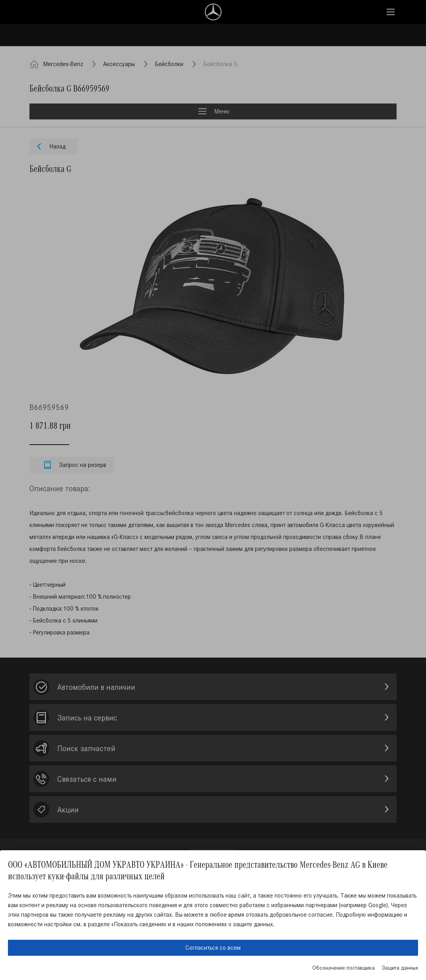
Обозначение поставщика (343, 968)
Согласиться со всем (213, 948)
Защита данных (400, 968)
